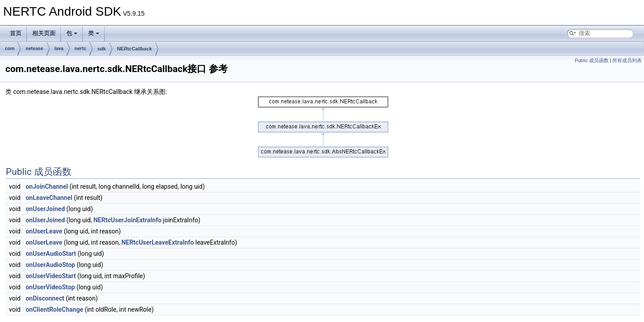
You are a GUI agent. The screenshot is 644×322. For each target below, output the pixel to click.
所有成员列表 (627, 61)
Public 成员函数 (592, 61)
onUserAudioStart (51, 254)
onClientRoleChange (54, 309)
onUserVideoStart (51, 276)
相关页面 (44, 33)
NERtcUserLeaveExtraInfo (157, 242)
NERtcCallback (135, 49)
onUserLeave (44, 231)
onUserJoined (45, 209)
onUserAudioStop (50, 265)
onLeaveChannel (49, 198)
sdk (102, 49)
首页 (16, 33)
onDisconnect (45, 298)
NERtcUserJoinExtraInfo (127, 220)
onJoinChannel (47, 186)
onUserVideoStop (50, 287)
